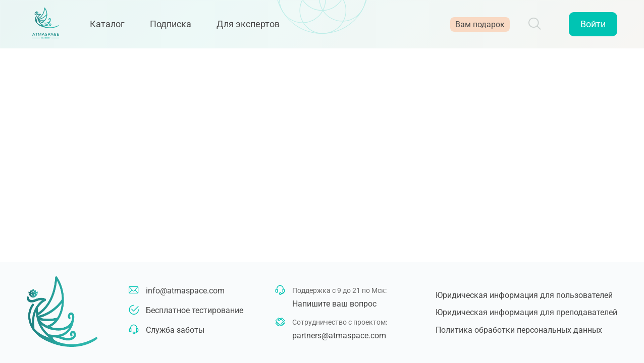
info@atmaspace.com (185, 291)
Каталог (112, 26)
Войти (593, 26)
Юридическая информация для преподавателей (526, 312)
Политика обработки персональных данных (519, 330)
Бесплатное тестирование (195, 310)
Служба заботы (175, 330)
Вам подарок (480, 26)
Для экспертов (253, 26)
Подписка (176, 26)
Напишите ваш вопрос (334, 304)
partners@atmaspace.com (339, 336)
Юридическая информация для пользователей (524, 295)
